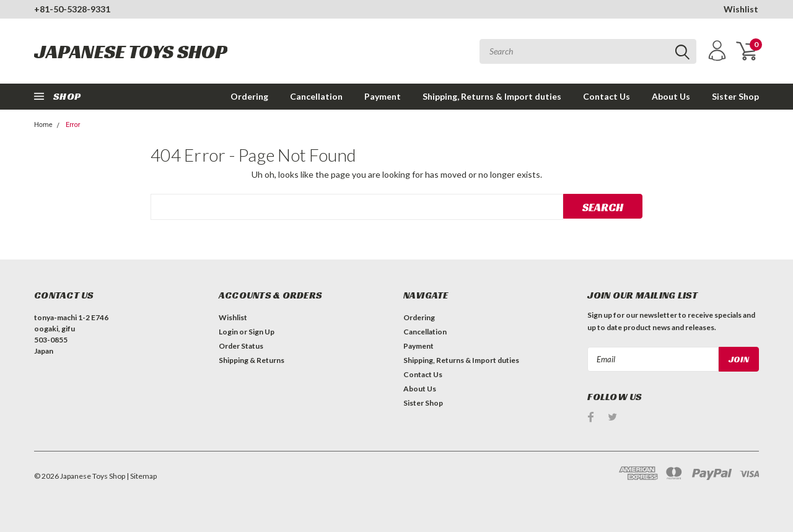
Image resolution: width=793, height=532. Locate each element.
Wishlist (741, 9)
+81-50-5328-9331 (72, 9)
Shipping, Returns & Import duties (492, 96)
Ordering (249, 96)
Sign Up (261, 332)
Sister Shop (735, 96)
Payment (383, 96)
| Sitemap (142, 476)
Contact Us (607, 96)
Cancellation (316, 96)
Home (43, 125)
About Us (671, 96)
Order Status (241, 346)
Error (73, 125)
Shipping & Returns (252, 360)
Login (228, 332)
